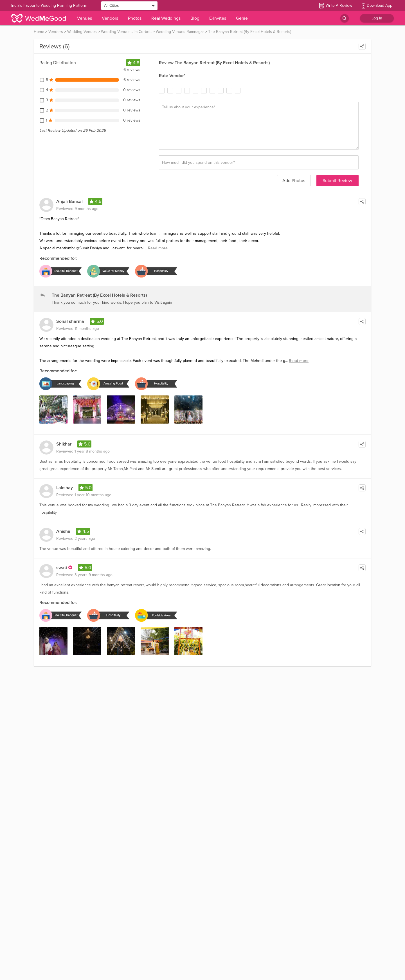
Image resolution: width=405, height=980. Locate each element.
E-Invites (218, 18)
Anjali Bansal (69, 202)
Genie (242, 18)
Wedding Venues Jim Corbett (126, 32)
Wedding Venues (82, 32)
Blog (195, 18)
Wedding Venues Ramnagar (180, 32)
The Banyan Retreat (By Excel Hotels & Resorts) (250, 32)
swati (62, 568)
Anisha (63, 531)
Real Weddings (166, 18)
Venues (85, 18)
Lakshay (65, 488)
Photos (135, 18)
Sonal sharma (70, 321)
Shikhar (64, 444)
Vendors (110, 18)
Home (39, 32)
